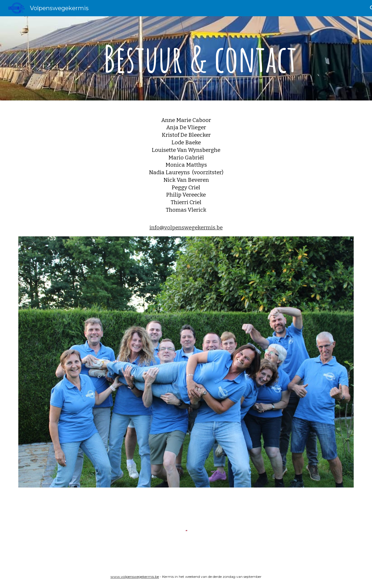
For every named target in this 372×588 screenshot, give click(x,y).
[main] (200, 58)
